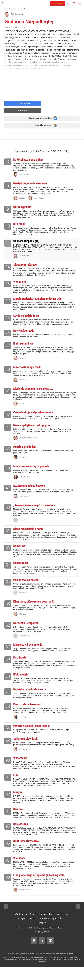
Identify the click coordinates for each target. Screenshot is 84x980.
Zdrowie (43, 927)
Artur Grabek (23, 522)
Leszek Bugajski (24, 723)
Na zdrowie (21, 663)
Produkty (42, 936)
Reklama (53, 941)
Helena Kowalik (23, 458)
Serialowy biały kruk (27, 746)
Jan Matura (22, 596)
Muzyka (19, 801)
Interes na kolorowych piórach (33, 467)
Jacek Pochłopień (24, 169)
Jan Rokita (22, 357)
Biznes (33, 927)
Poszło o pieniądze (26, 447)
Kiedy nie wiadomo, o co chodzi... (36, 388)
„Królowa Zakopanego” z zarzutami (37, 507)
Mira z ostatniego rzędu (29, 366)
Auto (60, 927)
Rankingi (44, 931)
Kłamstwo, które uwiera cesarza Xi (36, 605)
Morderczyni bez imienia (30, 649)
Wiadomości (21, 927)
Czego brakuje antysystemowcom (36, 412)
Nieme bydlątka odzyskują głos (34, 425)
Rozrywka (22, 931)
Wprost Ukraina (59, 931)
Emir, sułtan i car (25, 342)
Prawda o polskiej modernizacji (34, 733)
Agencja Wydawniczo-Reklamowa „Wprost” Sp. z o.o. (37, 967)
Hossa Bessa (22, 566)
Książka (19, 818)
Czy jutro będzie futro (28, 313)
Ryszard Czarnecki (24, 903)
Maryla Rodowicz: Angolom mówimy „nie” (41, 296)
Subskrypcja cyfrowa (41, 941)
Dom (67, 927)
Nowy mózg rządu (25, 329)
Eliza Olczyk (22, 193)
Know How (20, 548)
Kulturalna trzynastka (28, 853)
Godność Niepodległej (28, 237)
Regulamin (62, 941)
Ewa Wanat (22, 403)
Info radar (20, 220)
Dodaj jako (39, 119)
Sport (52, 927)
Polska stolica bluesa (28, 583)
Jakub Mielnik (23, 618)
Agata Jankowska (24, 478)
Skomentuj (63, 104)
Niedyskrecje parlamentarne (32, 178)
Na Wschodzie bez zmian (30, 154)
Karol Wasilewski (24, 498)
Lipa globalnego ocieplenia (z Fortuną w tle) (43, 888)
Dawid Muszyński (24, 757)
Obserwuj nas (39, 112)
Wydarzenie (21, 766)
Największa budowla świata (32, 695)
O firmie (22, 941)
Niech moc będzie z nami (30, 531)
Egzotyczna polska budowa (31, 487)
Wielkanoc (20, 870)
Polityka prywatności (42, 945)
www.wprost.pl (74, 972)
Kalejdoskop (22, 835)
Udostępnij (25, 104)
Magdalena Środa (24, 252)
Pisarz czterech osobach (30, 711)
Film (16, 783)
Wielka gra (20, 278)
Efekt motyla (22, 680)
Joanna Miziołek (39, 193)
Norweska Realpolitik (28, 627)
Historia (34, 931)
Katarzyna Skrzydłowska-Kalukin (29, 438)
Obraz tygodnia (23, 202)
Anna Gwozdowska (25, 640)
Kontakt (29, 941)
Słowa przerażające (26, 261)
